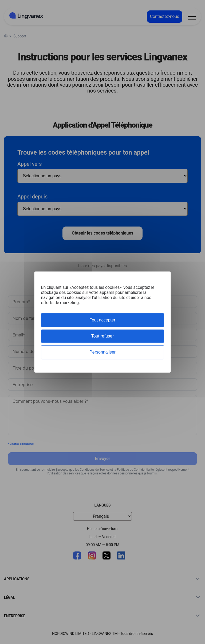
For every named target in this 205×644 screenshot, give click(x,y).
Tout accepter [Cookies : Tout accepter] (102, 320)
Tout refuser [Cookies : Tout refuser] (102, 336)
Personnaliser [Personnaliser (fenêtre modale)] (102, 352)
